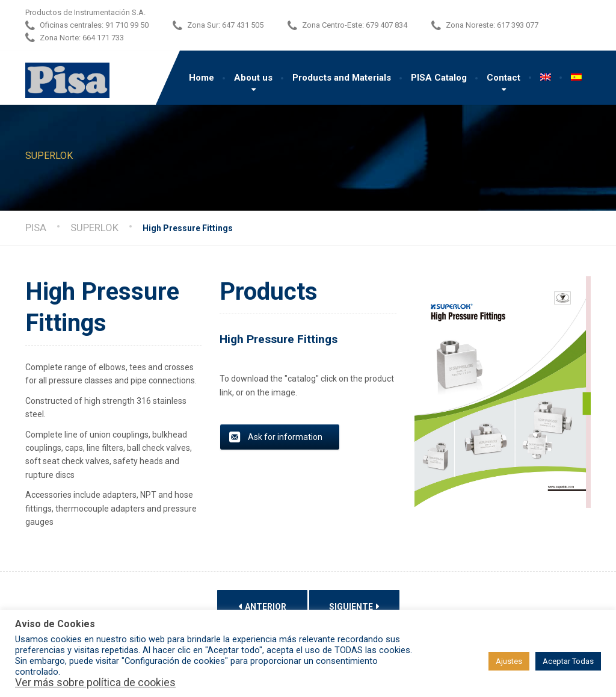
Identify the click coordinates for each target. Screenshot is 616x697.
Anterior (262, 606)
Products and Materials (342, 78)
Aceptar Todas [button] (568, 661)
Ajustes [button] (509, 661)
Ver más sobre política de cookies (95, 683)
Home (202, 78)
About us (253, 78)
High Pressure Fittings (279, 339)
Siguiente (354, 606)
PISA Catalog (439, 78)
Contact (504, 78)
